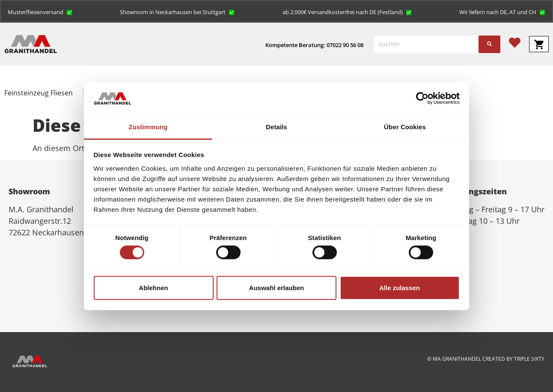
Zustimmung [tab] (148, 127)
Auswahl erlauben (276, 287)
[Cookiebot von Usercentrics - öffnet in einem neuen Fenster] (422, 98)
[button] (40, 12)
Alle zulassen (400, 287)
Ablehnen (153, 287)
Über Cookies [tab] (405, 127)
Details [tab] (276, 127)
